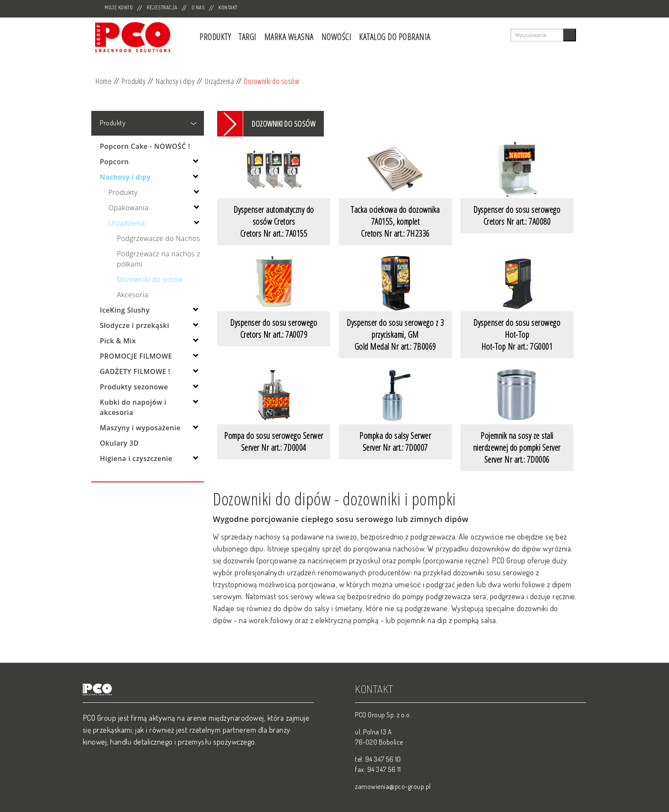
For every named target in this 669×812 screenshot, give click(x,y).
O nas (198, 7)
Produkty (215, 37)
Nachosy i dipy (175, 81)
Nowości (336, 37)
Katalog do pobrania (395, 37)
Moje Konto (119, 7)
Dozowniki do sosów (272, 81)
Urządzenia (219, 81)
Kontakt (228, 7)
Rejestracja (162, 7)
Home (103, 81)
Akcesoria (132, 295)
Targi (247, 37)
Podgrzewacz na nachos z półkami (159, 259)
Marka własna (289, 37)
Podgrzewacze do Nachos (159, 238)
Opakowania (128, 208)
